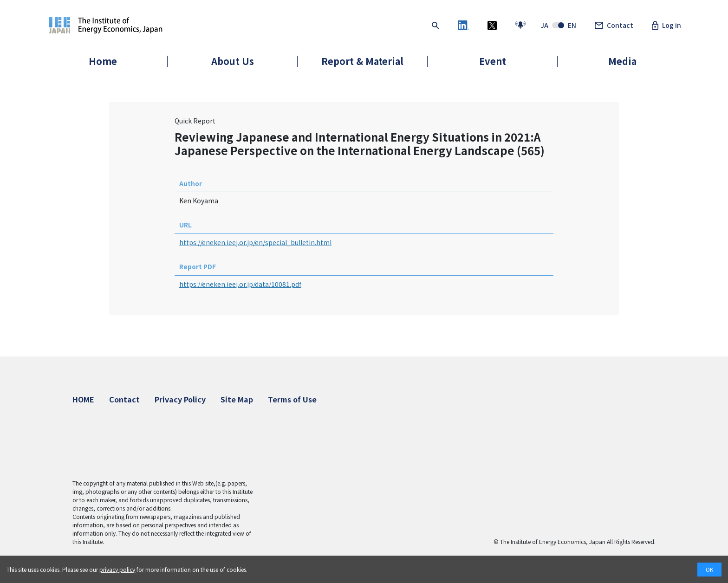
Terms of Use (292, 399)
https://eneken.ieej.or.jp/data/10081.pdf (240, 284)
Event (493, 61)
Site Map (237, 399)
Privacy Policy (180, 399)
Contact (614, 26)
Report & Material (362, 61)
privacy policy (117, 569)
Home (103, 61)
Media (622, 61)
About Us (233, 61)
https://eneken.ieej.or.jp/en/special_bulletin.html (255, 242)
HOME (83, 399)
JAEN (558, 26)
